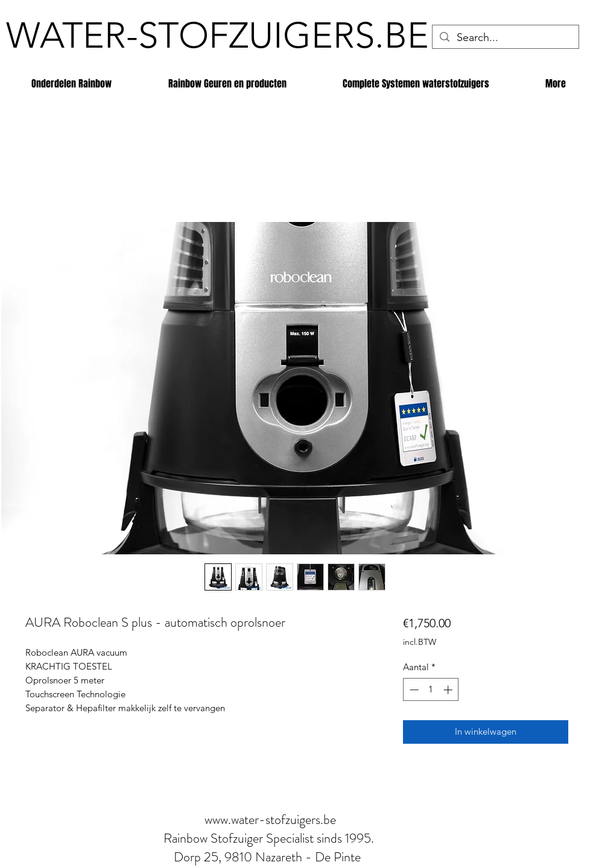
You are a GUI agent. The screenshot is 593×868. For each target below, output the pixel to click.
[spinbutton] (431, 690)
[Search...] (505, 38)
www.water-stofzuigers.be (270, 819)
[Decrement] (413, 690)
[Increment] (449, 690)
